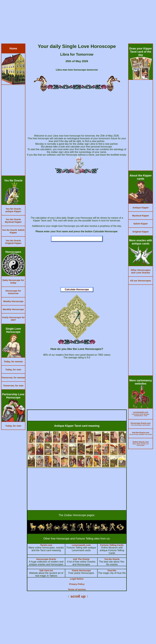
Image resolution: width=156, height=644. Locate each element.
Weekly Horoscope (13, 301)
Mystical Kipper (141, 216)
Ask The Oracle (81, 559)
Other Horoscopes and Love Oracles (141, 271)
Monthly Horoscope (13, 309)
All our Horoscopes (141, 281)
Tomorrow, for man (13, 386)
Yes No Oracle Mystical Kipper (13, 221)
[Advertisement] (78, 22)
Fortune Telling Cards (112, 545)
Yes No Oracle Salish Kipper (13, 231)
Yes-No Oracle (112, 559)
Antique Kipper (141, 208)
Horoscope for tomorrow (13, 292)
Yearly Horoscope (81, 570)
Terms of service (77, 589)
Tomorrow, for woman (13, 377)
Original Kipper (141, 232)
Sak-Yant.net (46, 570)
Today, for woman (13, 361)
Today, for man (13, 369)
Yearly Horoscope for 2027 (13, 319)
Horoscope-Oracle (46, 559)
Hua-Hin (112, 570)
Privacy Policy (77, 584)
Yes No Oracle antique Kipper (13, 210)
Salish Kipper (141, 224)
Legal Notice (77, 579)
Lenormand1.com (81, 545)
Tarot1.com (46, 545)
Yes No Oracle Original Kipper (13, 242)
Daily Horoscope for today (13, 281)
